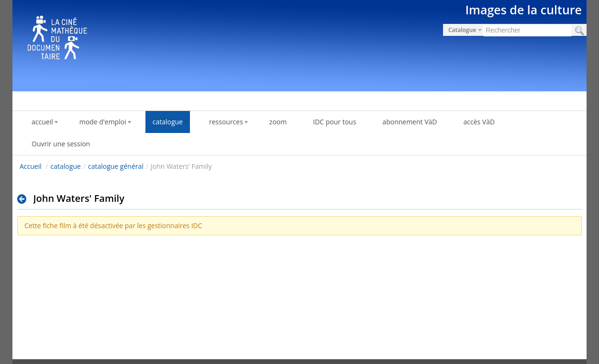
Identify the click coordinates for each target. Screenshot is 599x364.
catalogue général (116, 166)
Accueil (31, 166)
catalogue (66, 166)
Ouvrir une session (61, 144)
